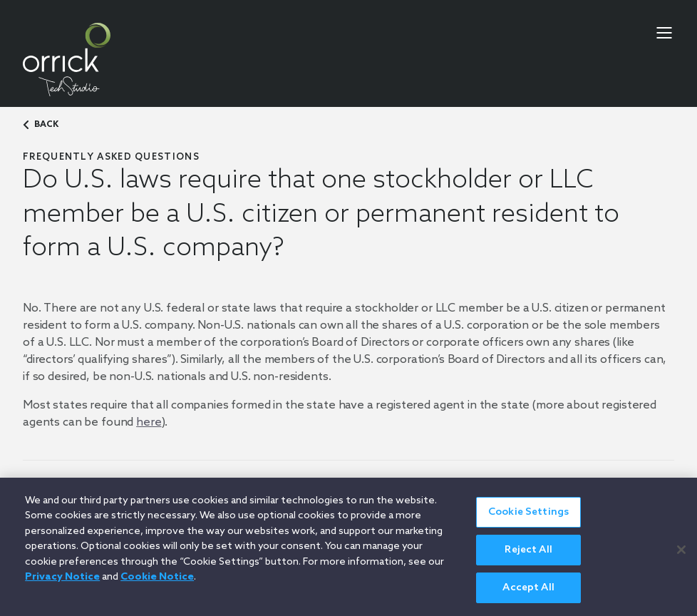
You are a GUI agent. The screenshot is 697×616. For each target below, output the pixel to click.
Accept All (528, 594)
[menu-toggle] (664, 33)
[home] (67, 60)
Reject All (528, 556)
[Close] (681, 555)
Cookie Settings (528, 518)
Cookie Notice (157, 583)
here (149, 422)
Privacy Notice (62, 583)
